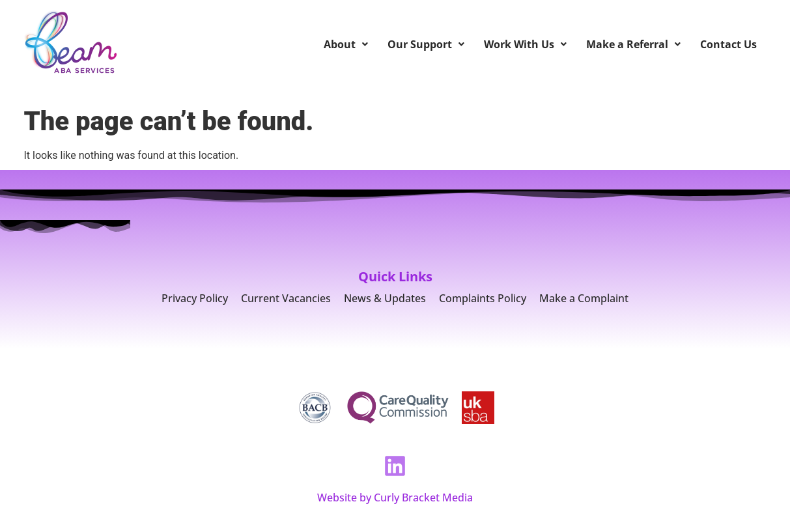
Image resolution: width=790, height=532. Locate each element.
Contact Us (728, 44)
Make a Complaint (584, 298)
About (346, 44)
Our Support (426, 44)
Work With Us (525, 44)
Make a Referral (633, 44)
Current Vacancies (286, 298)
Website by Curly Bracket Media (395, 497)
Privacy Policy (195, 298)
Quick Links (395, 276)
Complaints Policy (483, 298)
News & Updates (385, 298)
